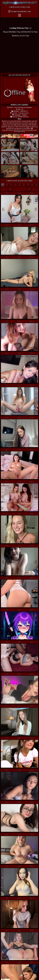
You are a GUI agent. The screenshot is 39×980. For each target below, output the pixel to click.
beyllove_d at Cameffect (19, 105)
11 (29, 189)
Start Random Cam (20, 11)
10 (10, 189)
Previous (4, 209)
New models (19, 136)
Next (35, 209)
